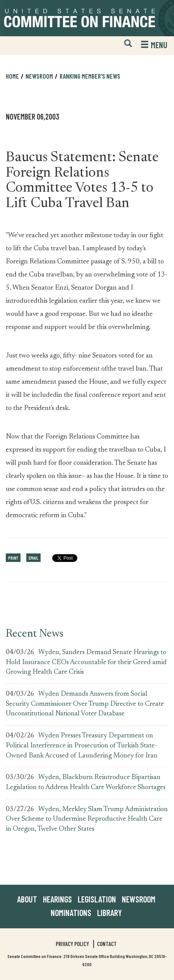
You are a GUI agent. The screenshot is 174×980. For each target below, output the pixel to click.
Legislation (97, 899)
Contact (107, 944)
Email (33, 558)
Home (12, 76)
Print (13, 558)
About (27, 899)
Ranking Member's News (90, 76)
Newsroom (39, 76)
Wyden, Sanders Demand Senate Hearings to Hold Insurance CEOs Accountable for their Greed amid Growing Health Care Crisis (86, 662)
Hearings (57, 899)
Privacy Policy (72, 944)
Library (109, 913)
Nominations (71, 913)
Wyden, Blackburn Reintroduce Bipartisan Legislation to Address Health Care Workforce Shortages (86, 783)
